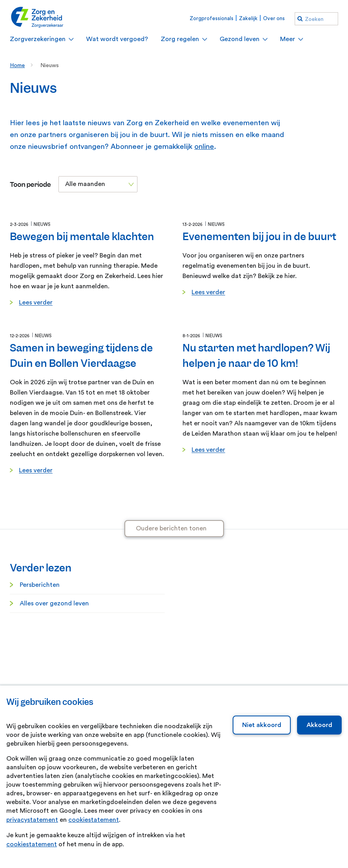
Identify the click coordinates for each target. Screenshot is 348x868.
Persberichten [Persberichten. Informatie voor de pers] (40, 585)
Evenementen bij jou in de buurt (259, 237)
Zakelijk (248, 18)
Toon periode (30, 185)
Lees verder (36, 302)
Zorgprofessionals (212, 18)
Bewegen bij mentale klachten (82, 237)
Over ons (274, 18)
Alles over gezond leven (54, 603)
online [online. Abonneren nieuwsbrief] (204, 147)
